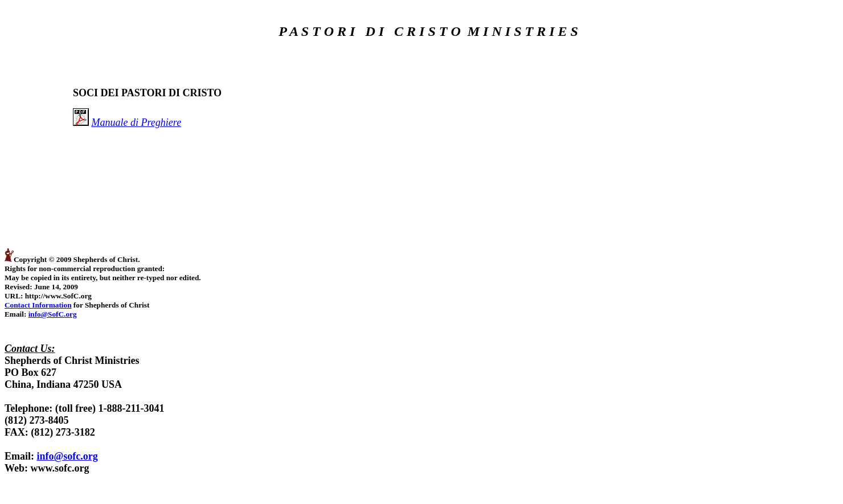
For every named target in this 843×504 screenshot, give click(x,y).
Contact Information (38, 305)
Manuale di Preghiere (137, 122)
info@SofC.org (53, 314)
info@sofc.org (67, 456)
